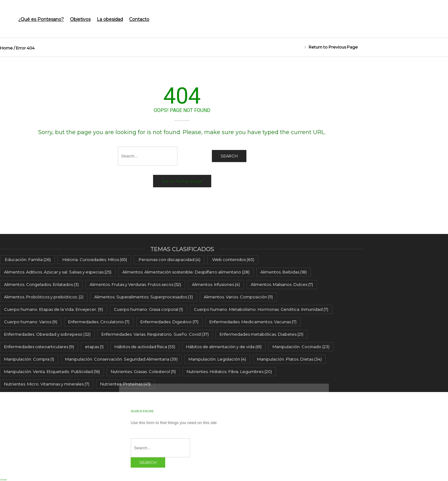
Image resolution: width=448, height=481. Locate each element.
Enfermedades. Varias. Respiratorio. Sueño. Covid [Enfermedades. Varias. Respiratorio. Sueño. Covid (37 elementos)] (155, 334)
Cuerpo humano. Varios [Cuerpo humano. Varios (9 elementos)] (31, 322)
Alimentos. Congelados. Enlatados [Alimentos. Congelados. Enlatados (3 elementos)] (41, 284)
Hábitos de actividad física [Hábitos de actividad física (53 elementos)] (145, 347)
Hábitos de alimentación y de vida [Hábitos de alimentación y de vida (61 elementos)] (224, 347)
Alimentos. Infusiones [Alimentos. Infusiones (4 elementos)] (216, 284)
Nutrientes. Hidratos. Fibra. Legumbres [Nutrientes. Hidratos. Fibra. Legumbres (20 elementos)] (229, 371)
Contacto (139, 19)
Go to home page (182, 181)
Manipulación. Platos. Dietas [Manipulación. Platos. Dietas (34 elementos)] (289, 359)
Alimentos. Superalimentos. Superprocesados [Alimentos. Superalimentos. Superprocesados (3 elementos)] (144, 297)
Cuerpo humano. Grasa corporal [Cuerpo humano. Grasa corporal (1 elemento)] (148, 309)
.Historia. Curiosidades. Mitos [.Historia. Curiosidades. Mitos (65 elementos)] (94, 259)
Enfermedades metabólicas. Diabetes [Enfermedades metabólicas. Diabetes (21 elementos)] (261, 334)
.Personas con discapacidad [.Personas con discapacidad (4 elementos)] (169, 259)
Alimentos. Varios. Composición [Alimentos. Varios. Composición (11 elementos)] (238, 297)
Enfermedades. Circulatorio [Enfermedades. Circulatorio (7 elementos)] (99, 322)
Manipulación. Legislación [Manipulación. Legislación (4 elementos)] (217, 359)
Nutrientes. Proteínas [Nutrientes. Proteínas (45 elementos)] (125, 384)
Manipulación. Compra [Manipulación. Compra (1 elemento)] (29, 359)
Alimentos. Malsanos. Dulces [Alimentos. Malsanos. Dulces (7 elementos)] (282, 284)
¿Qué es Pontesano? (41, 19)
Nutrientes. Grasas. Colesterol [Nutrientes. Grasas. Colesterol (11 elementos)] (143, 371)
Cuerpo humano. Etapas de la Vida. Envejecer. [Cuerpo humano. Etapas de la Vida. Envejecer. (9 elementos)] (54, 309)
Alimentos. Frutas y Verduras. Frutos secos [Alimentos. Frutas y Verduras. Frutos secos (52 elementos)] (135, 284)
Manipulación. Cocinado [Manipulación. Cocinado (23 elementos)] (301, 347)
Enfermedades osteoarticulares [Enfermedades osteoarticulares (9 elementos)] (39, 347)
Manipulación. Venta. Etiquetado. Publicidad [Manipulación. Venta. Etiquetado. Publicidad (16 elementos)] (52, 371)
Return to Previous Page (333, 47)
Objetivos (80, 19)
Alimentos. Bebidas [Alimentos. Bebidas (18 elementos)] (284, 272)
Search (229, 156)
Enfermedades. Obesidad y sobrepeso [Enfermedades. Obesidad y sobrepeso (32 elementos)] (47, 334)
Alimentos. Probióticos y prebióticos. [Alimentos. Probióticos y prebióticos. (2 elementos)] (44, 297)
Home (6, 48)
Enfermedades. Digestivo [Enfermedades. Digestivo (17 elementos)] (169, 322)
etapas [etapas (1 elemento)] (94, 347)
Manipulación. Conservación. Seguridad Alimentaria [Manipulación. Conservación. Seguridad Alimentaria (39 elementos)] (121, 359)
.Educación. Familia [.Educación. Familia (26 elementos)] (27, 259)
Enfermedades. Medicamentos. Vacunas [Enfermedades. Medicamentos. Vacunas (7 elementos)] (253, 322)
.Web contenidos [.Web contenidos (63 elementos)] (233, 259)
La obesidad (110, 19)
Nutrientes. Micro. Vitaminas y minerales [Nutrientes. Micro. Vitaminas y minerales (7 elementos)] (47, 384)
